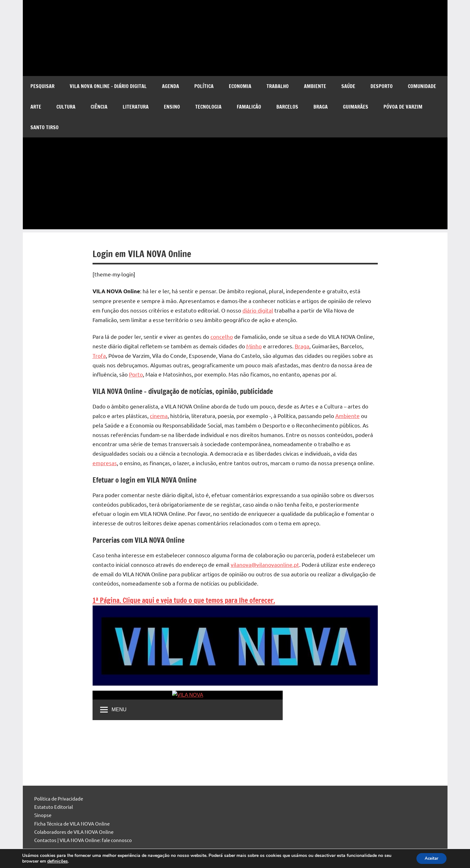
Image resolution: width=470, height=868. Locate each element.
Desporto (382, 86)
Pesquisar (42, 86)
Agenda (171, 86)
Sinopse (43, 815)
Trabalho (278, 86)
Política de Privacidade (59, 798)
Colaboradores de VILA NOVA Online (74, 832)
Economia (240, 86)
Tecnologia (208, 107)
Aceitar (430, 858)
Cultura (66, 107)
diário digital (258, 310)
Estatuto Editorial (54, 807)
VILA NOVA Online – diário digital (108, 86)
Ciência (99, 107)
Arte (36, 107)
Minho (254, 346)
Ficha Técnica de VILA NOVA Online (72, 824)
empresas (105, 463)
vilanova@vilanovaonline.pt (265, 564)
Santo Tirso (45, 127)
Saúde (348, 86)
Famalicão (249, 107)
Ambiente (315, 86)
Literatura (136, 107)
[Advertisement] (235, 185)
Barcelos (287, 107)
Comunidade (422, 86)
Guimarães (356, 107)
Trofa (99, 355)
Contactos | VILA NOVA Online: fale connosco (83, 840)
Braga (321, 107)
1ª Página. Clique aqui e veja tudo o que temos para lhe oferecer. (184, 600)
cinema (159, 416)
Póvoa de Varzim (403, 107)
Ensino (172, 107)
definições (58, 861)
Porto (136, 374)
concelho (222, 336)
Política (204, 86)
